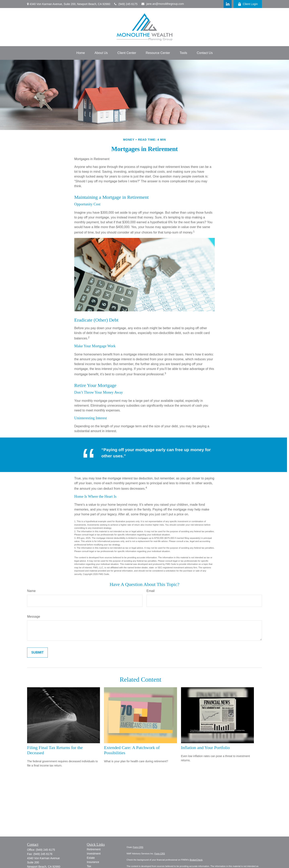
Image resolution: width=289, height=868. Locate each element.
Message (34, 617)
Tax (89, 866)
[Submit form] (37, 653)
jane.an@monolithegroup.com (163, 4)
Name (31, 591)
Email (151, 591)
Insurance (93, 862)
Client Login (248, 4)
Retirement (94, 849)
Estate (91, 858)
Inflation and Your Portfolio (205, 748)
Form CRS (138, 847)
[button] (81, 53)
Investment (94, 854)
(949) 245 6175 (126, 4)
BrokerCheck (196, 860)
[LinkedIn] (228, 4)
